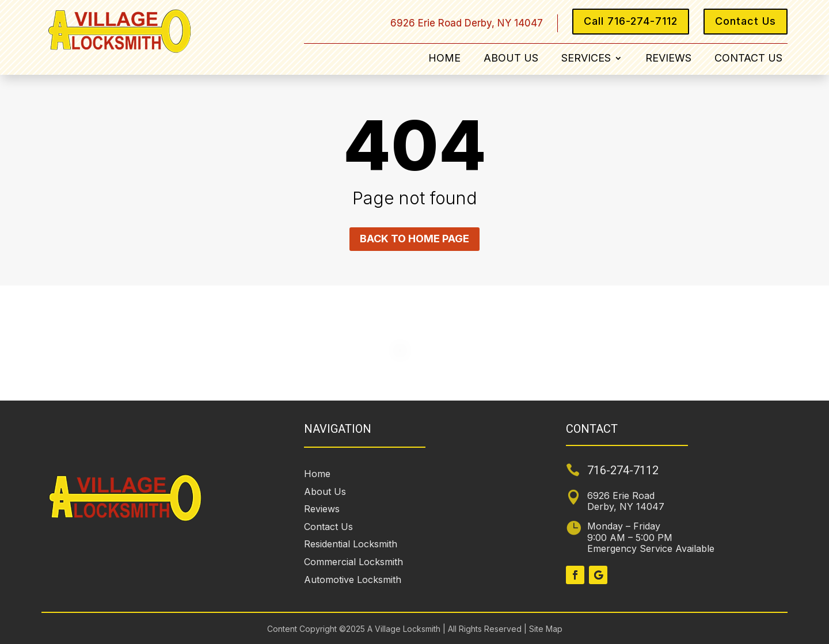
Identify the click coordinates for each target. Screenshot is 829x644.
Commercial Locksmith (353, 562)
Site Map (545, 629)
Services (586, 59)
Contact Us (746, 21)
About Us (511, 59)
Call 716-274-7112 (631, 21)
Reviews (668, 59)
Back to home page (414, 239)
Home (444, 59)
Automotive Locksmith (353, 580)
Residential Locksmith (351, 544)
